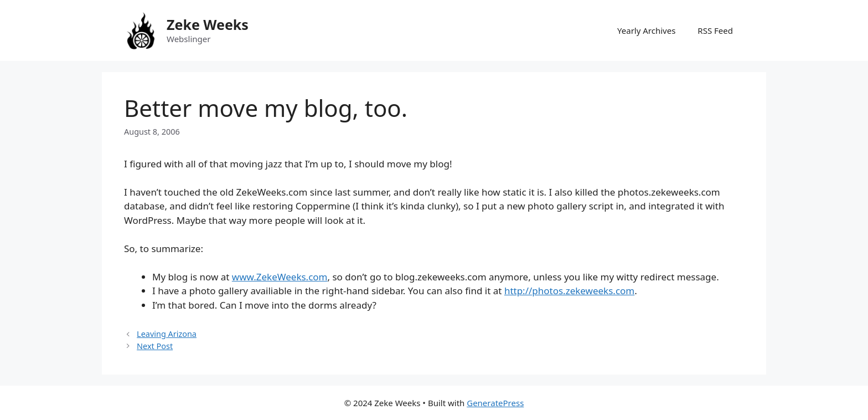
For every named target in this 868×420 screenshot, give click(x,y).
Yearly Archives (646, 30)
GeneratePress (495, 403)
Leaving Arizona (167, 334)
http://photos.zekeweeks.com (569, 291)
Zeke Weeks (208, 24)
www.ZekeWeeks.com (280, 277)
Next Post (155, 346)
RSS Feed (715, 30)
